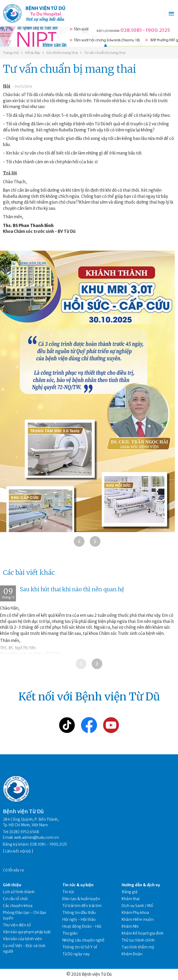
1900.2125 (158, 30)
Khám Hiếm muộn (138, 919)
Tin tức (68, 892)
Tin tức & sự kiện (78, 885)
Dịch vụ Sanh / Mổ (137, 906)
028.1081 (131, 30)
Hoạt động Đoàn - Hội (82, 926)
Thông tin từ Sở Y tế (80, 947)
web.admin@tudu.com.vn (36, 837)
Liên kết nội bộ (18, 851)
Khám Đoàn (132, 954)
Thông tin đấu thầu (79, 913)
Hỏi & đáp (33, 53)
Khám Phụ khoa (135, 913)
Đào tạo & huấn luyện (81, 899)
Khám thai (131, 899)
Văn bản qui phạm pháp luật (27, 932)
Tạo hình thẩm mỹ (138, 947)
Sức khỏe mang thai (62, 53)
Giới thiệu (12, 885)
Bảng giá (130, 892)
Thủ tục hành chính (138, 940)
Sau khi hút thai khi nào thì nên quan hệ (72, 589)
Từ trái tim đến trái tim (82, 906)
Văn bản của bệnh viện (22, 939)
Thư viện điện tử (17, 925)
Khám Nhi (130, 926)
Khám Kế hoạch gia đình (143, 933)
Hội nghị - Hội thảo (79, 919)
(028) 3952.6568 (24, 832)
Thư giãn (70, 933)
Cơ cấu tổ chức (16, 899)
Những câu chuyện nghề (83, 940)
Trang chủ (11, 53)
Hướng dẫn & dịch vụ (141, 885)
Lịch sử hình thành (19, 892)
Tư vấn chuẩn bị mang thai (105, 53)
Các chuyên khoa (18, 906)
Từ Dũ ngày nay (76, 954)
